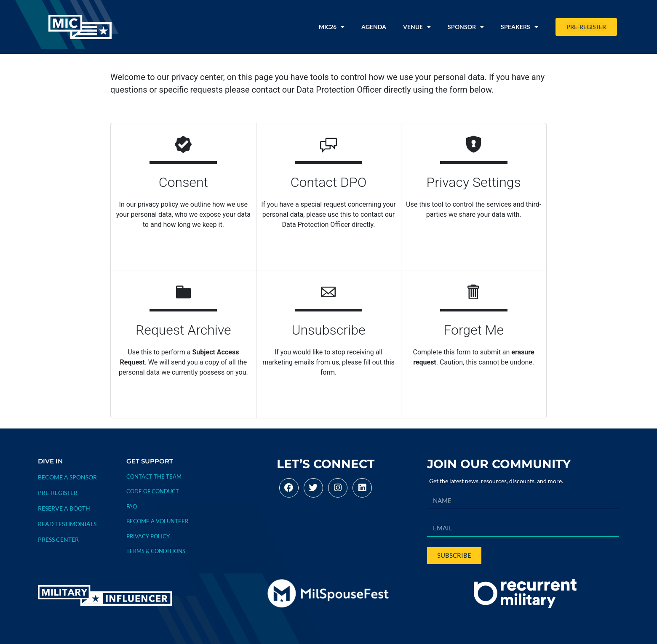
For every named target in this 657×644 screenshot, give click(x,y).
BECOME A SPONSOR (67, 477)
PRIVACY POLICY (148, 536)
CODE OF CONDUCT (153, 491)
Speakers (519, 27)
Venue (417, 27)
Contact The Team (154, 476)
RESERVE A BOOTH (64, 508)
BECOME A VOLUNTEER (157, 521)
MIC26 (332, 27)
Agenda (374, 27)
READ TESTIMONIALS (67, 524)
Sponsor (466, 27)
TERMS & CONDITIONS (156, 551)
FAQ (132, 506)
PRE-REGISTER (58, 493)
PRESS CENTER (58, 539)
